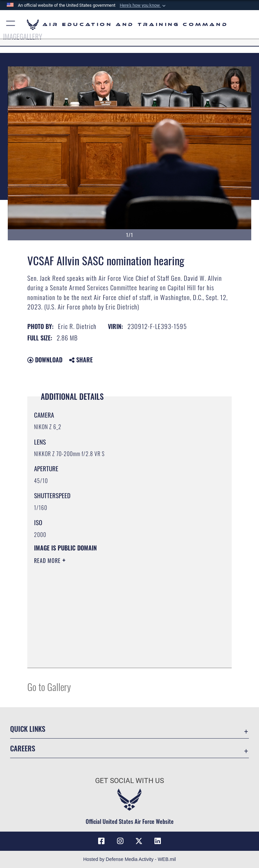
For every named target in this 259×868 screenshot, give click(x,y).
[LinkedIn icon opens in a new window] (158, 841)
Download (45, 360)
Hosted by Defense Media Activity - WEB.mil (130, 859)
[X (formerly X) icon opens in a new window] (139, 841)
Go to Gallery (49, 686)
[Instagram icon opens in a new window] (120, 841)
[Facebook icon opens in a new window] (101, 841)
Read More (48, 561)
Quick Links (28, 729)
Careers (23, 748)
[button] (143, 5)
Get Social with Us (129, 781)
